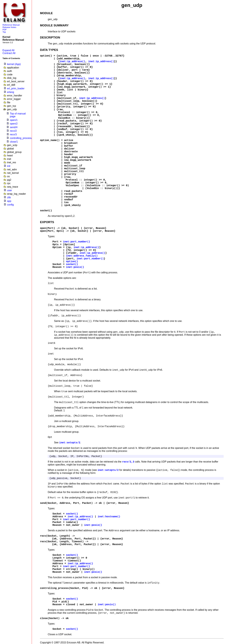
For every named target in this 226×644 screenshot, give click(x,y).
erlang (11, 92)
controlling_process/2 (22, 138)
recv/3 (13, 134)
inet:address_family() (82, 256)
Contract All (9, 53)
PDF (5, 30)
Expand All (8, 50)
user (9, 190)
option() (46, 56)
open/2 (14, 124)
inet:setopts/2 (70, 443)
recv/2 (13, 131)
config (10, 205)
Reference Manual (11, 25)
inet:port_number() (77, 242)
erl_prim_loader (16, 88)
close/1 (14, 142)
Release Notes (9, 27)
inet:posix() (75, 267)
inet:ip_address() (72, 62)
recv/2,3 (128, 462)
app (9, 201)
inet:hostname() (109, 517)
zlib (9, 197)
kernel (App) (14, 64)
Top (4, 32)
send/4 (14, 127)
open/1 (14, 120)
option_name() (50, 140)
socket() (46, 211)
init (9, 166)
